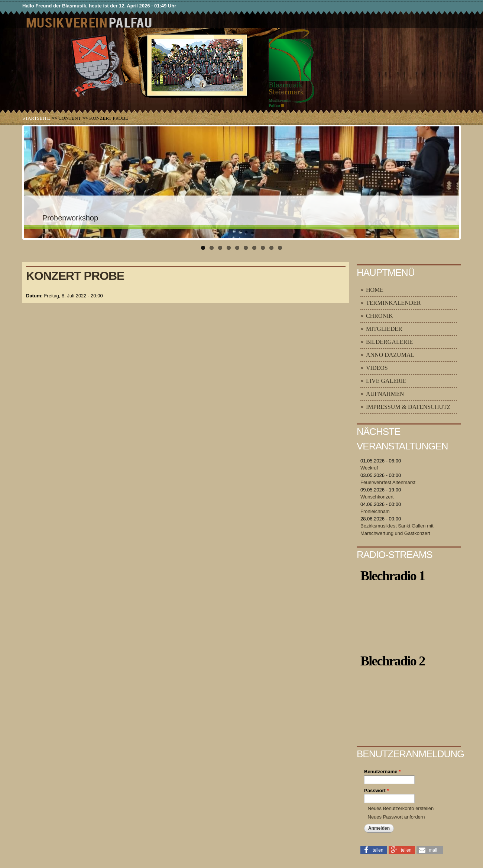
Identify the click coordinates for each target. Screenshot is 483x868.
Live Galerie (386, 381)
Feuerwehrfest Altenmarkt (388, 482)
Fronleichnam (375, 511)
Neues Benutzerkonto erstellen (401, 808)
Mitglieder (384, 329)
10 (280, 248)
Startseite (36, 118)
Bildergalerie (389, 342)
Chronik (380, 316)
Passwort (376, 790)
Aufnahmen (385, 394)
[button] (374, 849)
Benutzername (382, 772)
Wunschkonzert (377, 497)
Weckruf (369, 468)
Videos (377, 368)
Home (375, 290)
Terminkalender (393, 303)
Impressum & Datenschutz (408, 407)
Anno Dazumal (390, 355)
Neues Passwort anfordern (396, 817)
